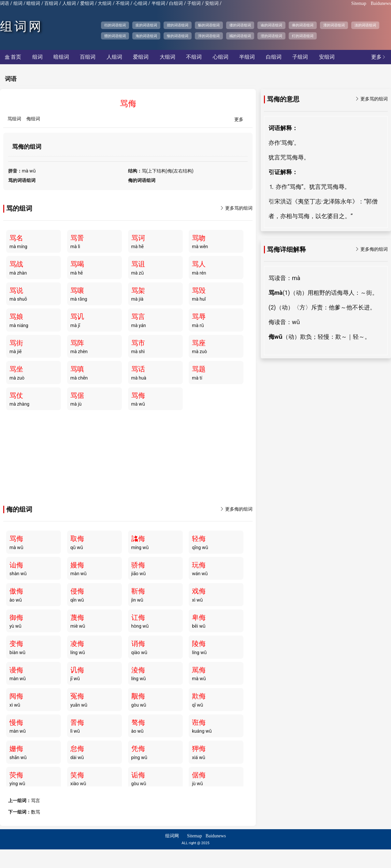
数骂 (36, 812)
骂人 (199, 264)
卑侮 (199, 618)
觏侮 (138, 696)
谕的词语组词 (271, 25)
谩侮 (16, 670)
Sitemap (359, 3)
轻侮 (199, 539)
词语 (5, 3)
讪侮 (16, 565)
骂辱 (199, 317)
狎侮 (199, 749)
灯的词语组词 (303, 36)
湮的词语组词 (334, 25)
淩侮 (138, 670)
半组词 (158, 3)
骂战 (16, 264)
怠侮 (77, 749)
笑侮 (77, 775)
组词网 (22, 26)
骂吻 (199, 238)
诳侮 (199, 723)
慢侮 (16, 723)
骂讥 (77, 317)
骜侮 (138, 723)
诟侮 (138, 775)
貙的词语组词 (209, 25)
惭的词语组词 (178, 36)
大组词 (105, 3)
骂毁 (199, 291)
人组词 (69, 3)
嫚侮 (77, 565)
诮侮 (138, 644)
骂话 (138, 369)
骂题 (199, 369)
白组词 (176, 3)
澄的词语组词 (271, 36)
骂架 (138, 291)
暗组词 (33, 3)
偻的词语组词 (240, 25)
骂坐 (16, 369)
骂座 (199, 343)
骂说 (16, 291)
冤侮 (77, 696)
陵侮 (199, 644)
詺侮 (138, 539)
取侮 (77, 539)
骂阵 (77, 343)
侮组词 (33, 119)
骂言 (138, 317)
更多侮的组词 (236, 509)
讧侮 (138, 618)
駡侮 (199, 670)
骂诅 (138, 264)
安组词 (212, 3)
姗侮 (16, 749)
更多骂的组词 (236, 208)
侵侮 (77, 591)
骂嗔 (77, 369)
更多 (379, 57)
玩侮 (199, 565)
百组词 (51, 3)
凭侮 (138, 749)
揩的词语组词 (178, 25)
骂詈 (77, 238)
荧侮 (16, 775)
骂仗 (16, 396)
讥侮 (77, 670)
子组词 (194, 3)
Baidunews (381, 3)
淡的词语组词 (365, 25)
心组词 (140, 3)
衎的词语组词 (115, 25)
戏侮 (199, 591)
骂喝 (77, 264)
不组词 (123, 3)
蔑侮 (77, 618)
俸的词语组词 (303, 25)
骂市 (138, 343)
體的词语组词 (115, 36)
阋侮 (16, 696)
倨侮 (199, 775)
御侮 (16, 618)
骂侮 (138, 396)
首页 (13, 57)
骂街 (16, 343)
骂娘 (16, 317)
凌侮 (77, 644)
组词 (18, 3)
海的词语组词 (146, 36)
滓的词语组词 (209, 36)
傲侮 (16, 591)
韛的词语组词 (240, 36)
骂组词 (14, 119)
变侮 (16, 644)
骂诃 (138, 238)
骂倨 (77, 396)
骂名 (16, 238)
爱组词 (87, 3)
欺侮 (199, 696)
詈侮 (77, 723)
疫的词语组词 (146, 25)
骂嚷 (77, 291)
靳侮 (138, 591)
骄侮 (138, 565)
